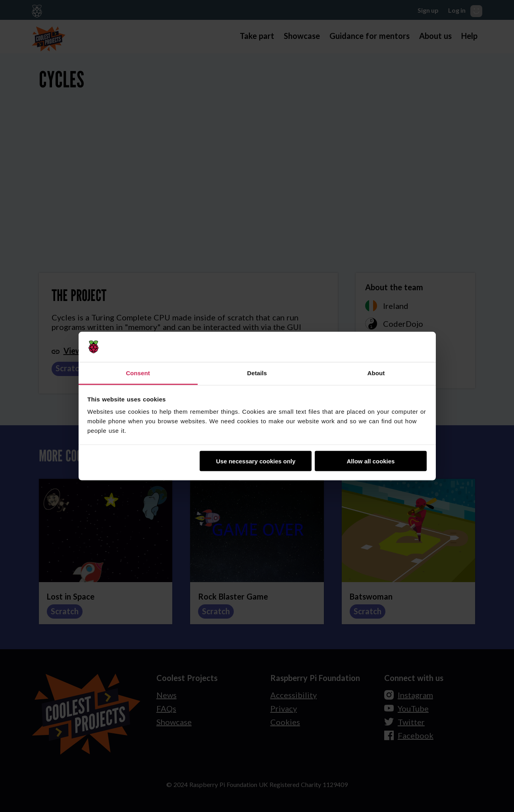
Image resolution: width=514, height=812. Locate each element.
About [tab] (376, 373)
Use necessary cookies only (256, 461)
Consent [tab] (138, 373)
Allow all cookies (371, 461)
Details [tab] (257, 373)
